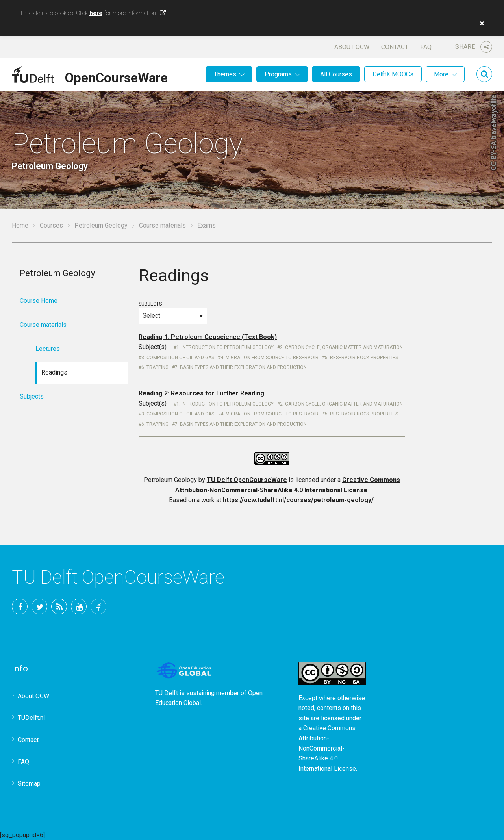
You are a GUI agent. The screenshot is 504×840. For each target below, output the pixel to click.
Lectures (48, 349)
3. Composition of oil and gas (178, 358)
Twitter (39, 606)
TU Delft (98, 606)
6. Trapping (155, 367)
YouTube (79, 606)
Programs (278, 74)
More (441, 74)
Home (20, 225)
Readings (54, 372)
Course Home (39, 301)
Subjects (173, 312)
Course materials (162, 225)
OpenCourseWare (116, 76)
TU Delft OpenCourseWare (247, 480)
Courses (51, 225)
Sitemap (29, 783)
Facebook (20, 606)
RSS (59, 606)
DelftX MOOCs (393, 74)
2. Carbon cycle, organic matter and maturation (341, 347)
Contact (395, 47)
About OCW (352, 47)
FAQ (426, 47)
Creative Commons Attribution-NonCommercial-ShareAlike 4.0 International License (327, 748)
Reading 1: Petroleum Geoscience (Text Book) (208, 337)
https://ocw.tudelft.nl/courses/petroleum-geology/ (298, 500)
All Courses (336, 74)
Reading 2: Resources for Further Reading (201, 393)
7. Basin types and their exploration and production (241, 367)
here (96, 13)
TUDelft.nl (31, 718)
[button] (480, 23)
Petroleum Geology (101, 225)
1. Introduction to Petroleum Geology (225, 347)
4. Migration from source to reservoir (270, 358)
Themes (225, 74)
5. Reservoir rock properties (361, 358)
